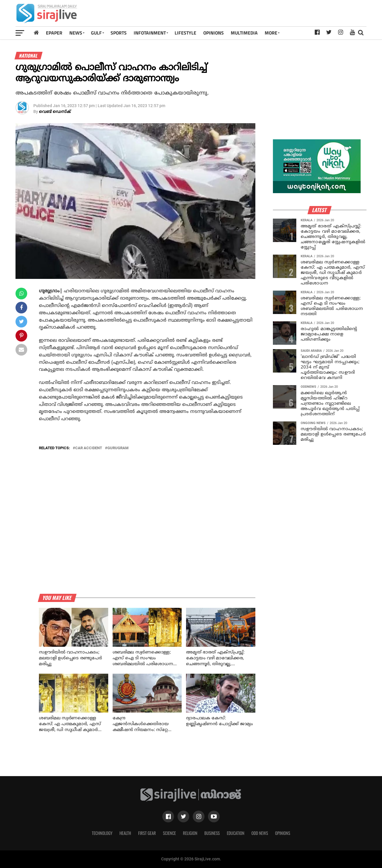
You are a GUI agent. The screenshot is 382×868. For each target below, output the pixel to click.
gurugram (118, 448)
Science (170, 833)
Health (125, 833)
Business (212, 833)
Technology (102, 833)
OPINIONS (214, 33)
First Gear (147, 833)
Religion (190, 833)
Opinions (283, 833)
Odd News (260, 833)
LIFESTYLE (185, 33)
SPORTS (119, 33)
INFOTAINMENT (150, 33)
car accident (89, 448)
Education (235, 833)
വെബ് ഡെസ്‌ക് (55, 112)
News (76, 33)
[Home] (36, 33)
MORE (271, 33)
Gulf (96, 33)
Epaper (54, 33)
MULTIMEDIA (244, 33)
